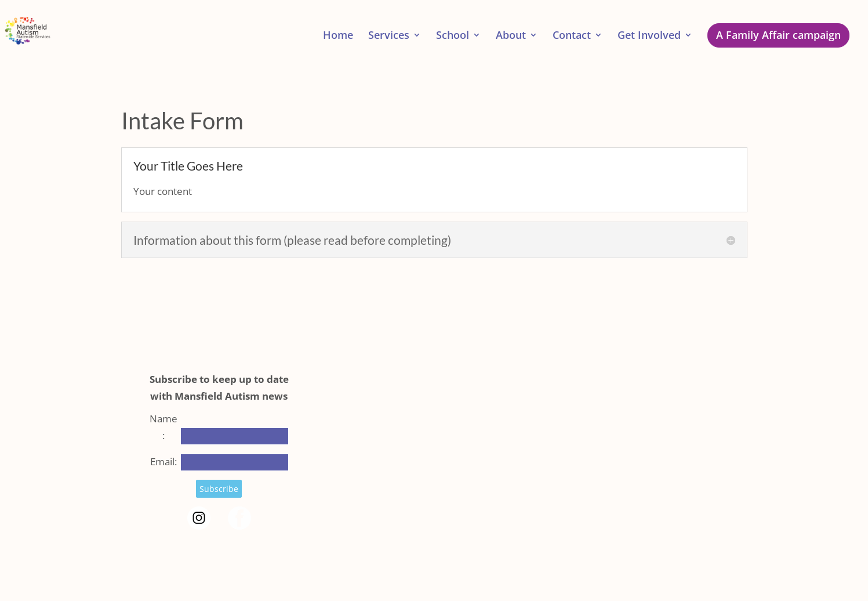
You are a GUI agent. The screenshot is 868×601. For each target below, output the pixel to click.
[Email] (235, 462)
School (453, 36)
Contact (572, 36)
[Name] (235, 436)
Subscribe (219, 489)
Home (338, 36)
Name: (164, 427)
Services (389, 36)
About (511, 36)
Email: (164, 461)
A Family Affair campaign (778, 35)
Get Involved (649, 36)
